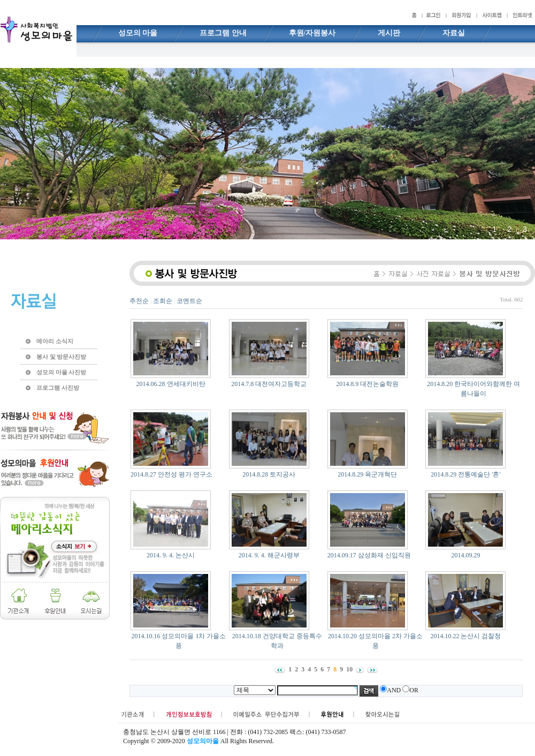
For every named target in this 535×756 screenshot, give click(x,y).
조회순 (163, 301)
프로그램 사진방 (58, 388)
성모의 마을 (138, 33)
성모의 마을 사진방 (61, 372)
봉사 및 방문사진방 (61, 357)
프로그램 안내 (223, 33)
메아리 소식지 (55, 341)
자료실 (454, 33)
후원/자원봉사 (312, 33)
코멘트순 (189, 301)
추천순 (139, 301)
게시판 (389, 33)
